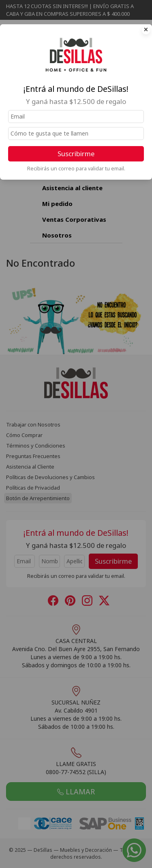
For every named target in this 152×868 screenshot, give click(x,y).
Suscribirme (76, 154)
